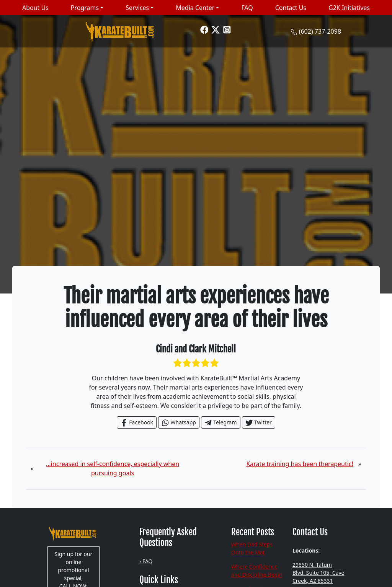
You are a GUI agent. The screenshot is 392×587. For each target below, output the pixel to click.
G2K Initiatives (349, 8)
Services (137, 8)
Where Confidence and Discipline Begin (257, 571)
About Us (35, 8)
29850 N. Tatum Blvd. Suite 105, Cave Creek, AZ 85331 (318, 573)
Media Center (195, 8)
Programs (85, 8)
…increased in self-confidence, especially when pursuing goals (113, 468)
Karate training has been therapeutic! (300, 464)
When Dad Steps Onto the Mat (252, 548)
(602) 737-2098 (320, 31)
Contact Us (291, 8)
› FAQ (146, 561)
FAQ (247, 8)
